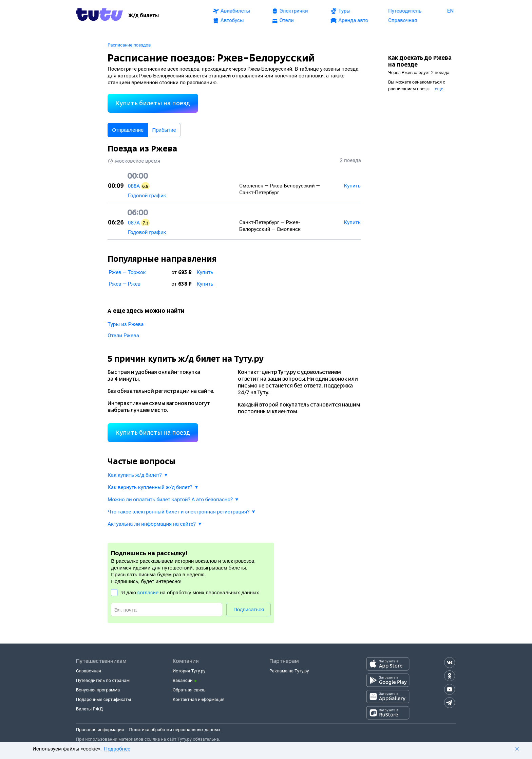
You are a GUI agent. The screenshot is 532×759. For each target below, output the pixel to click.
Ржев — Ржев (125, 284)
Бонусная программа (98, 690)
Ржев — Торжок (127, 272)
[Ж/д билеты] (144, 16)
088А (134, 186)
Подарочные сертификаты (103, 699)
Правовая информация (100, 730)
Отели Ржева (123, 336)
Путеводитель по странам (103, 680)
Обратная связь (189, 690)
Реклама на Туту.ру (289, 671)
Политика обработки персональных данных (175, 730)
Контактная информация (199, 699)
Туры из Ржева (126, 324)
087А (134, 223)
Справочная (89, 671)
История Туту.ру (189, 671)
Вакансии (183, 680)
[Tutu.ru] (99, 16)
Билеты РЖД (89, 709)
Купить (205, 272)
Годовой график (147, 196)
